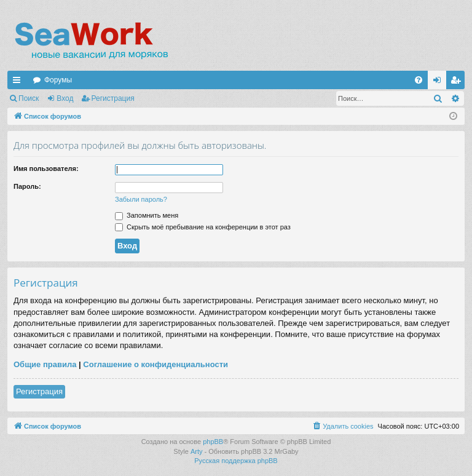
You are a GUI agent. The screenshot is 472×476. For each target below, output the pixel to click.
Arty (197, 451)
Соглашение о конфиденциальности (155, 364)
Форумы (58, 80)
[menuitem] (419, 80)
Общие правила (45, 364)
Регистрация (113, 98)
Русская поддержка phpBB (236, 461)
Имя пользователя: (46, 169)
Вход (65, 98)
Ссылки (19, 82)
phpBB (213, 442)
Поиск (29, 98)
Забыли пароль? (141, 199)
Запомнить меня (147, 215)
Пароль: (27, 186)
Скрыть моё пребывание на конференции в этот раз (203, 227)
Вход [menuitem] (440, 82)
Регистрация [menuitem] (458, 82)
